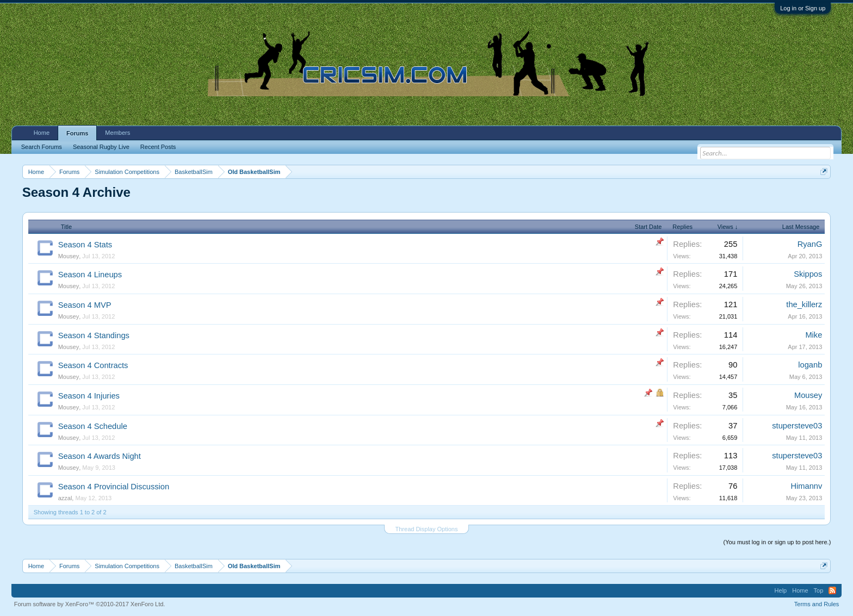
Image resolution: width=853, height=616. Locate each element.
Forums (77, 133)
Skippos (808, 274)
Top (819, 590)
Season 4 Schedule (93, 426)
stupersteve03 (797, 426)
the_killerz (804, 304)
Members (118, 133)
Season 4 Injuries (89, 396)
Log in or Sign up (803, 8)
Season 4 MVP (85, 305)
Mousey (69, 256)
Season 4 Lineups (90, 275)
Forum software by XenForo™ (90, 604)
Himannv (806, 486)
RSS (832, 590)
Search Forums (42, 147)
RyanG (810, 244)
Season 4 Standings (94, 335)
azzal (65, 498)
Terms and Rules (817, 604)
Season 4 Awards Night (100, 456)
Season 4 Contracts (93, 365)
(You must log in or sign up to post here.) (777, 542)
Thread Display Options (427, 529)
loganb (810, 365)
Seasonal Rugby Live (101, 147)
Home (42, 133)
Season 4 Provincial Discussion (114, 487)
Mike (814, 335)
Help (781, 590)
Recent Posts (158, 147)
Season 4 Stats (85, 245)
